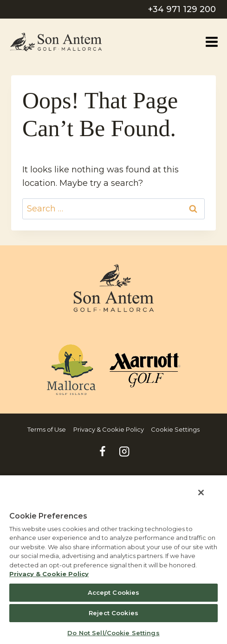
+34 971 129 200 (182, 9)
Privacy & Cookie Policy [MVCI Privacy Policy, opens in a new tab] (49, 574)
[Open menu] (211, 42)
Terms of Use (47, 429)
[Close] (201, 493)
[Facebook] (103, 451)
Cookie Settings (175, 429)
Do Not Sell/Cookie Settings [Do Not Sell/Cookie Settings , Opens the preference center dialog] (113, 633)
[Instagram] (125, 451)
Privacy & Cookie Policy (109, 429)
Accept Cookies (114, 592)
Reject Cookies (113, 613)
